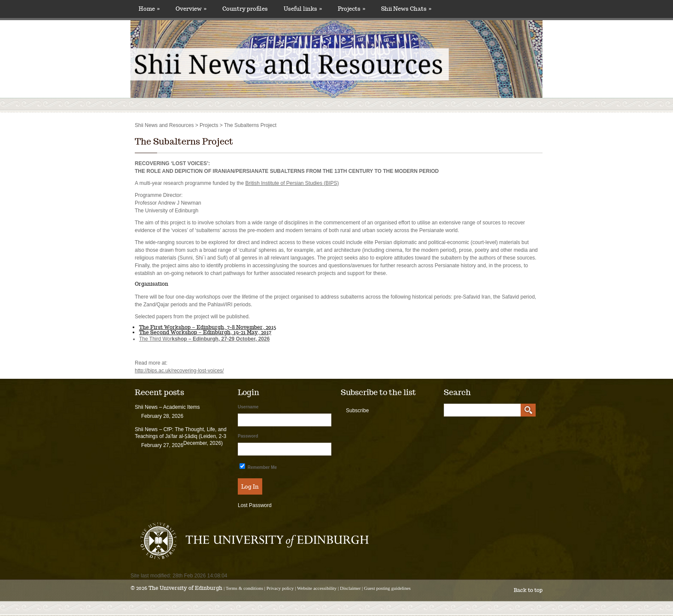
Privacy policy (280, 588)
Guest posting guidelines (387, 588)
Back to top (528, 590)
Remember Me (258, 467)
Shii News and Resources (164, 125)
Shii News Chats (406, 9)
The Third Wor (204, 339)
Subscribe (357, 411)
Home (149, 9)
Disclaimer (350, 588)
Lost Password (255, 505)
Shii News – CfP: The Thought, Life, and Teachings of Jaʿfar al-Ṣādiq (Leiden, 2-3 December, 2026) (181, 436)
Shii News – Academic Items (167, 407)
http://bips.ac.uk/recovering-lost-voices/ (179, 371)
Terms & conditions (244, 588)
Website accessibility (317, 588)
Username (248, 407)
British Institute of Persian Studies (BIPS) (292, 183)
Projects (352, 9)
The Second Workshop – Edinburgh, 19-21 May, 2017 (205, 332)
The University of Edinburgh (185, 588)
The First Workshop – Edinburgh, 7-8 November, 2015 (208, 327)
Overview (191, 9)
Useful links (303, 9)
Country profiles (245, 9)
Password (248, 436)
